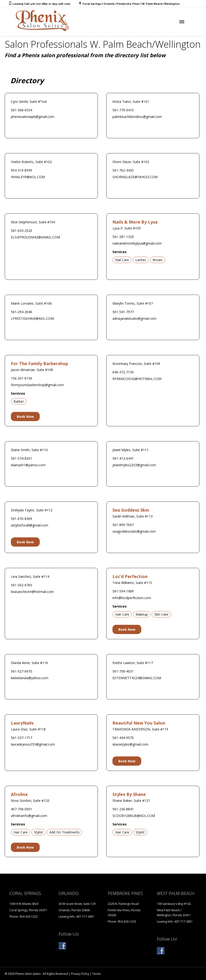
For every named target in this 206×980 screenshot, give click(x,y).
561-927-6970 (21, 671)
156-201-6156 (21, 378)
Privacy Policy (80, 974)
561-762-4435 (123, 170)
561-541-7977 (123, 312)
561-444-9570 (123, 738)
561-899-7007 (123, 525)
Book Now (25, 417)
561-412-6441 (123, 458)
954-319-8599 (21, 170)
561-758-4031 (123, 671)
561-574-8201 (21, 458)
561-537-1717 (21, 738)
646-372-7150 (123, 372)
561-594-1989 (123, 591)
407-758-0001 (21, 809)
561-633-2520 (21, 231)
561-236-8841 (123, 809)
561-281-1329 (123, 237)
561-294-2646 (21, 312)
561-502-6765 (21, 585)
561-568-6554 (21, 110)
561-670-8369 (21, 519)
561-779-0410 (123, 110)
